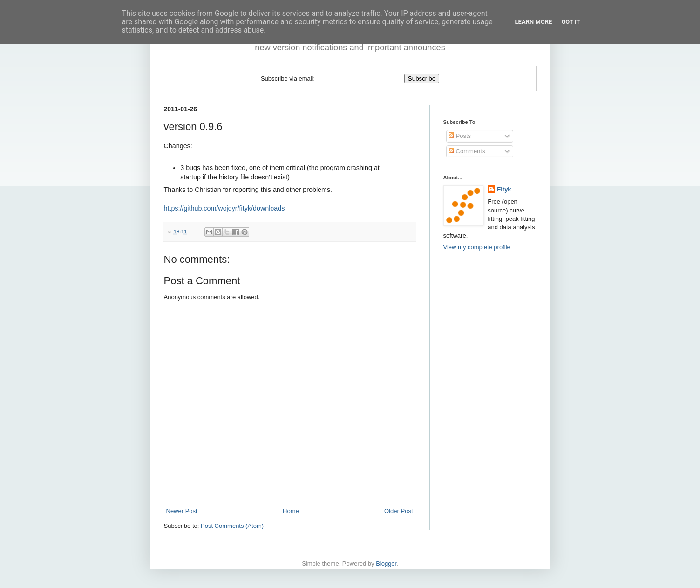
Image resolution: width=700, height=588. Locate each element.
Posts (460, 136)
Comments (467, 151)
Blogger (386, 564)
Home (291, 511)
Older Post (398, 511)
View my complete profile (477, 247)
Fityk (504, 189)
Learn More (534, 22)
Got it (571, 22)
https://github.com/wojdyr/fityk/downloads (224, 208)
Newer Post (182, 511)
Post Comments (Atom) (232, 526)
